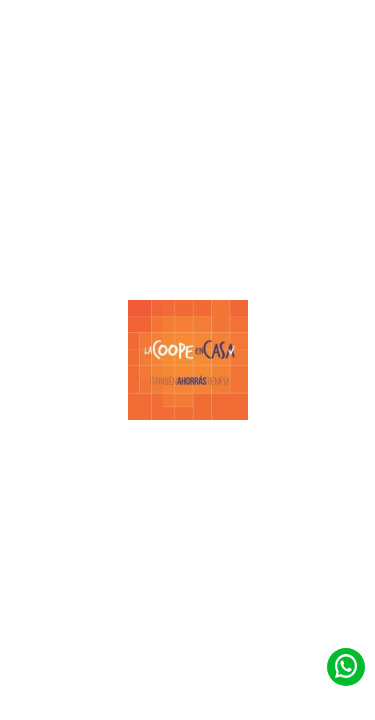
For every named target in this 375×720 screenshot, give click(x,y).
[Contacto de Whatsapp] (346, 666)
